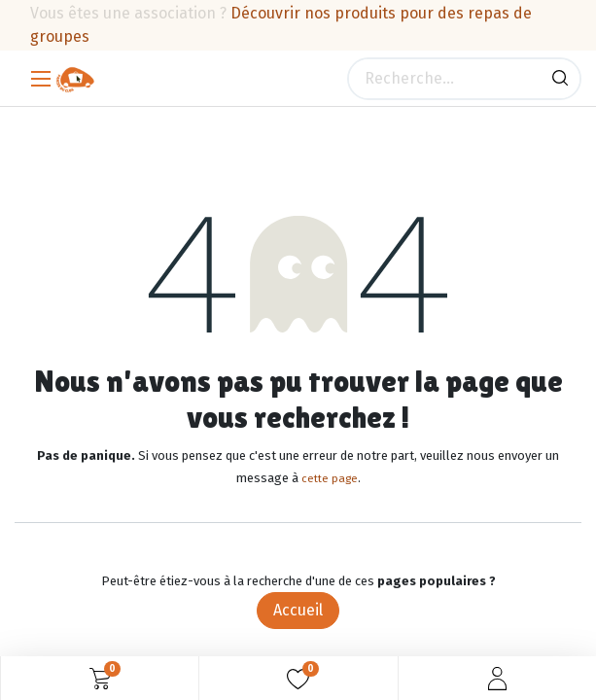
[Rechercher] (560, 79)
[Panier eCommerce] (100, 679)
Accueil (298, 610)
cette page (330, 478)
